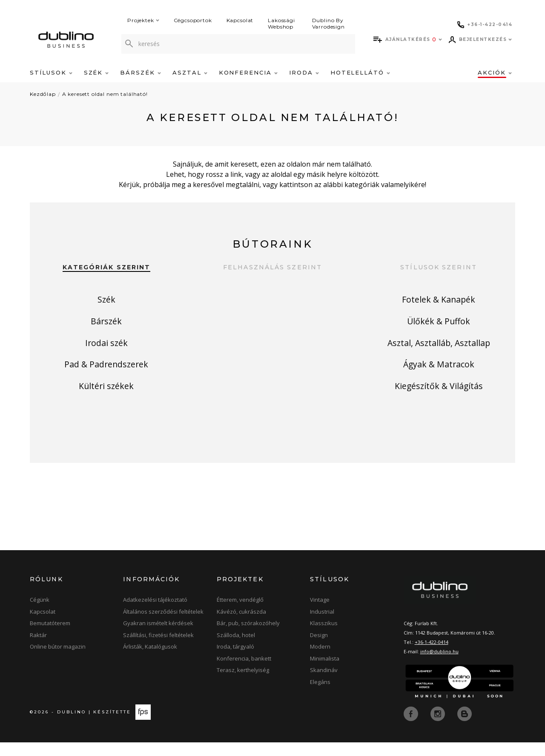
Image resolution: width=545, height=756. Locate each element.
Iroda (304, 72)
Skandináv (324, 684)
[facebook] (412, 727)
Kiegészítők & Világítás (439, 415)
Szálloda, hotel (236, 649)
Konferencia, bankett (244, 672)
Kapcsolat (240, 20)
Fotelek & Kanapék (439, 303)
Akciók (495, 72)
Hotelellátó (360, 72)
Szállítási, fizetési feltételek (158, 649)
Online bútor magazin (58, 660)
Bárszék (141, 72)
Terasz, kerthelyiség (243, 684)
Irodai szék (106, 359)
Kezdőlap (43, 94)
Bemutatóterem (50, 637)
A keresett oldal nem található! (105, 94)
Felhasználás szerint (272, 267)
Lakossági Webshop (281, 23)
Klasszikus (324, 637)
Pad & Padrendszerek (106, 387)
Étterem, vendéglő (240, 613)
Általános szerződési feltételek (163, 625)
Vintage (320, 613)
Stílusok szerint (439, 267)
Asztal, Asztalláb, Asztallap (439, 359)
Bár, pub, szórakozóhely (248, 637)
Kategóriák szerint (107, 267)
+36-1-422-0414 (432, 656)
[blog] (465, 727)
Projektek (143, 20)
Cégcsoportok (193, 20)
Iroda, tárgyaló (235, 660)
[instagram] (439, 727)
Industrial (322, 625)
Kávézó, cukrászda (241, 625)
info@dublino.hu (439, 665)
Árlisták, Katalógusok (150, 660)
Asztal (190, 72)
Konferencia (248, 72)
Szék (96, 72)
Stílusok (51, 72)
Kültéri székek (106, 415)
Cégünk (40, 613)
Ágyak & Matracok (439, 387)
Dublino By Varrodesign (328, 23)
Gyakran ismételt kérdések (158, 637)
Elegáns (320, 695)
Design (319, 649)
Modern (320, 660)
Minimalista (325, 672)
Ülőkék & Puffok (439, 331)
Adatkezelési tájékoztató (155, 613)
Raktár (38, 649)
